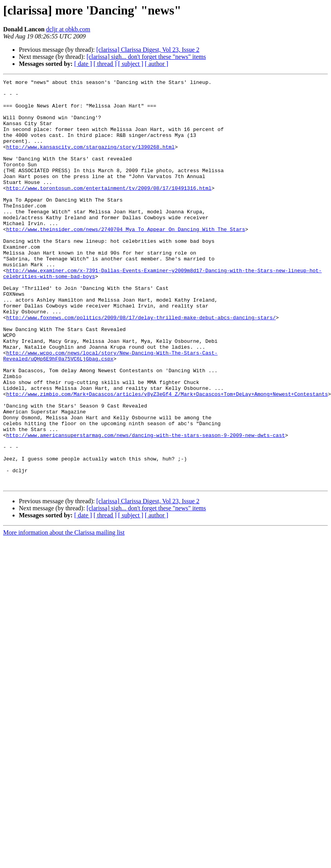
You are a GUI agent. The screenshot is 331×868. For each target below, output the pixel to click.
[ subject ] (131, 64)
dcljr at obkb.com (68, 29)
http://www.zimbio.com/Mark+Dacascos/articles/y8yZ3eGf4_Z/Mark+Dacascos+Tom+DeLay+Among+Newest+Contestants (167, 457)
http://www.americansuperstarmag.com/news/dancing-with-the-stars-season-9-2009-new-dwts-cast (146, 507)
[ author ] (157, 64)
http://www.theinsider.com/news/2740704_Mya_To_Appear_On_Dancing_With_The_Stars (126, 260)
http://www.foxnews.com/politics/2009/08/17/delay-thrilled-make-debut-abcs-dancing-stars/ (141, 366)
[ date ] (83, 64)
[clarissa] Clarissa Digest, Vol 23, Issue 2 (148, 50)
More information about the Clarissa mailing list (64, 614)
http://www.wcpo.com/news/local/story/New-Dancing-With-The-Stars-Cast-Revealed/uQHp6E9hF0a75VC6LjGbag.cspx (110, 411)
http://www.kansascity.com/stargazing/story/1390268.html (91, 161)
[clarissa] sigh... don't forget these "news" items (146, 57)
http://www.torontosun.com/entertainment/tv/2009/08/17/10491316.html (109, 210)
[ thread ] (105, 64)
